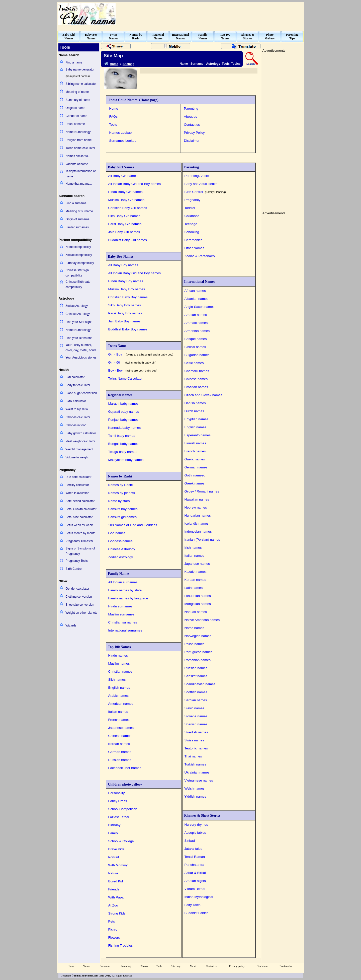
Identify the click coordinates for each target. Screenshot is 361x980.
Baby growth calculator (81, 433)
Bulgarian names (197, 355)
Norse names (194, 628)
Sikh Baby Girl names (124, 216)
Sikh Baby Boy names (125, 305)
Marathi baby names (123, 404)
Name (184, 64)
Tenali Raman (195, 857)
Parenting (191, 109)
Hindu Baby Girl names (125, 192)
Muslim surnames (121, 614)
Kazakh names (196, 572)
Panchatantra (194, 865)
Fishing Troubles (121, 946)
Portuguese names (199, 652)
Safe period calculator (80, 501)
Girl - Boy (141, 354)
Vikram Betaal (195, 889)
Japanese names (121, 728)
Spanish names (196, 724)
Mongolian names (198, 604)
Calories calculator (78, 417)
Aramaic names (196, 323)
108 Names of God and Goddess (133, 525)
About (193, 966)
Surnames (105, 966)
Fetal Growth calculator (81, 509)
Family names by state (125, 590)
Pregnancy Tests (77, 561)
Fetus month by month (80, 533)
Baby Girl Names (120, 167)
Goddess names (120, 541)
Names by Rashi (119, 476)
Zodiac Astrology (77, 306)
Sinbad (190, 841)
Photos (144, 966)
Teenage (191, 224)
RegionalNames (158, 37)
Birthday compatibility (80, 263)
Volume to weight (77, 457)
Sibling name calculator (81, 84)
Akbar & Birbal (195, 873)
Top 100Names (225, 37)
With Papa (116, 897)
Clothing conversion (79, 597)
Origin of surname (77, 219)
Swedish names (196, 732)
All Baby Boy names (123, 265)
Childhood (192, 216)
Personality (117, 793)
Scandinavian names (200, 684)
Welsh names (195, 788)
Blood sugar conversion (81, 393)
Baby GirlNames (69, 37)
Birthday (114, 825)
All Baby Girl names (123, 176)
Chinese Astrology (78, 314)
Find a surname (76, 203)
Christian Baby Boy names (128, 297)
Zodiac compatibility (79, 255)
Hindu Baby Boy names (126, 281)
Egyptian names (197, 419)
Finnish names (195, 443)
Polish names (195, 644)
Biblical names (195, 347)
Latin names (194, 588)
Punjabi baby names (123, 420)
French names (119, 720)
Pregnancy (193, 200)
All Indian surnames (123, 582)
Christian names (120, 672)
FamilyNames (203, 37)
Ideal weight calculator (80, 441)
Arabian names (196, 315)
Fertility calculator (77, 485)
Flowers (114, 937)
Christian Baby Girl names (128, 208)
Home (114, 109)
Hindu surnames (120, 606)
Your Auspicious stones (81, 358)
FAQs (113, 117)
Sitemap (128, 64)
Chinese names (120, 736)
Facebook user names (125, 768)
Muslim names (119, 663)
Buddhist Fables (197, 913)
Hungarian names (198, 515)
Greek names (195, 483)
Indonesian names (198, 532)
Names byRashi (136, 37)
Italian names (118, 712)
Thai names (193, 756)
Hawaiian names (197, 499)
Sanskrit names (196, 676)
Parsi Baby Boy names (125, 313)
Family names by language (128, 598)
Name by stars (119, 501)
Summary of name (78, 100)
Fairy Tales (193, 905)
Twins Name (116, 346)
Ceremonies (194, 240)
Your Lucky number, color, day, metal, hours (81, 348)
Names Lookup (121, 133)
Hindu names (118, 655)
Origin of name (75, 108)
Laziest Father (119, 817)
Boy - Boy (133, 370)
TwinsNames (113, 37)
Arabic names (119, 696)
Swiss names (194, 740)
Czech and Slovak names (203, 395)
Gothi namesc (195, 475)
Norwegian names (198, 636)
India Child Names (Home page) (134, 100)
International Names (199, 282)
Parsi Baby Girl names (125, 224)
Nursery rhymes (196, 825)
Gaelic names (195, 459)
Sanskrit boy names (123, 509)
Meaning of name (77, 92)
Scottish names (196, 692)
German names (120, 752)
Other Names (194, 248)
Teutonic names (196, 748)
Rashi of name (75, 124)
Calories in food (76, 425)
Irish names (193, 548)
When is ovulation (77, 493)
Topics (236, 64)
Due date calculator (78, 477)
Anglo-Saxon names (200, 307)
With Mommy (118, 865)
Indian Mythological (199, 897)
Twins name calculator (80, 148)
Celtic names (194, 363)
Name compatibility (78, 247)
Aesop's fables (195, 833)
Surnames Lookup (123, 141)
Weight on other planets (81, 613)
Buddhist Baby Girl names (128, 240)
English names (119, 688)
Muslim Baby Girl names (126, 200)
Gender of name (76, 116)
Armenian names (197, 331)
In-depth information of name (80, 174)
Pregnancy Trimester (79, 541)
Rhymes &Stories (247, 37)
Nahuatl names (196, 612)
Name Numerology (78, 132)
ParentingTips (292, 37)
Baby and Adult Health (201, 184)
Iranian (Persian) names (202, 540)
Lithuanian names (198, 596)
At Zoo (113, 905)
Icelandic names (197, 523)
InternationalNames (180, 37)
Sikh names (117, 680)
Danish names (195, 403)
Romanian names (198, 660)
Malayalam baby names (126, 460)
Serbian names (196, 700)
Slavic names (194, 708)
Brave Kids (116, 849)
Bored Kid (116, 881)
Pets (112, 921)
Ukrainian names (197, 772)
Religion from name (78, 140)
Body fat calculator (78, 385)
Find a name (74, 62)
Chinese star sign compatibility (77, 273)
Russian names (120, 760)
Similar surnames (77, 227)
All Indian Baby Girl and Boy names (135, 184)
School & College (121, 841)
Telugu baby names (123, 452)
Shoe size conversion (80, 605)
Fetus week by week (79, 525)
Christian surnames (123, 622)
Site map (176, 966)
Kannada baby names (125, 428)
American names (121, 704)
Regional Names (119, 395)
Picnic (113, 929)
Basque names (196, 339)
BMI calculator (75, 377)
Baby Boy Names (120, 257)
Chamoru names (197, 371)
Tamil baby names (122, 436)
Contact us (192, 125)
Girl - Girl (132, 362)
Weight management (79, 449)
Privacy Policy (194, 133)
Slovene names (196, 716)
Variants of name (77, 164)
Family (113, 833)
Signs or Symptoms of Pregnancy (80, 551)
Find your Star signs (79, 322)
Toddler (190, 208)
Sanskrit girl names (122, 517)
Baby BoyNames (91, 37)
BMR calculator (76, 401)
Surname (197, 64)
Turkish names (195, 764)
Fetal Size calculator (79, 517)
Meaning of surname (79, 211)
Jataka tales (193, 849)
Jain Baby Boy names (124, 321)
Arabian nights (195, 881)
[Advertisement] (212, 14)
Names (86, 966)
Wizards (71, 625)
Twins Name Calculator (126, 378)
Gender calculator (77, 589)
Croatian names (196, 387)
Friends (114, 889)
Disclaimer (192, 141)
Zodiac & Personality (200, 256)
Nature (113, 873)
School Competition (123, 809)
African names (195, 291)
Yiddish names (195, 796)
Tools (226, 64)
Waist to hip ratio (77, 409)
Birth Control (74, 569)
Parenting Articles (198, 176)
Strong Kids (117, 913)
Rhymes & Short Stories (202, 816)
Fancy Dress (118, 801)
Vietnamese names (199, 780)
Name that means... (79, 184)
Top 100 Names (119, 647)
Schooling (192, 232)
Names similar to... (78, 156)
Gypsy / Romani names (202, 491)
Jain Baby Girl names (124, 232)
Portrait (114, 857)
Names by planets (122, 493)
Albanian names (197, 299)
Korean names (119, 744)
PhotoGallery (270, 37)
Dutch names (194, 411)
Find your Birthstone (79, 338)
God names (117, 533)
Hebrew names (196, 507)
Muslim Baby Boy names (127, 289)
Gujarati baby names (124, 412)
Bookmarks (286, 966)
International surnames (125, 630)
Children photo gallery (124, 784)
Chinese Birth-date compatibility (78, 284)
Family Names (118, 574)
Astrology (213, 64)
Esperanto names (198, 435)
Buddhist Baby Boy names (128, 329)
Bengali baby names (123, 444)
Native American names (202, 620)
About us (191, 117)
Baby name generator (80, 69)
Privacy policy (237, 966)
